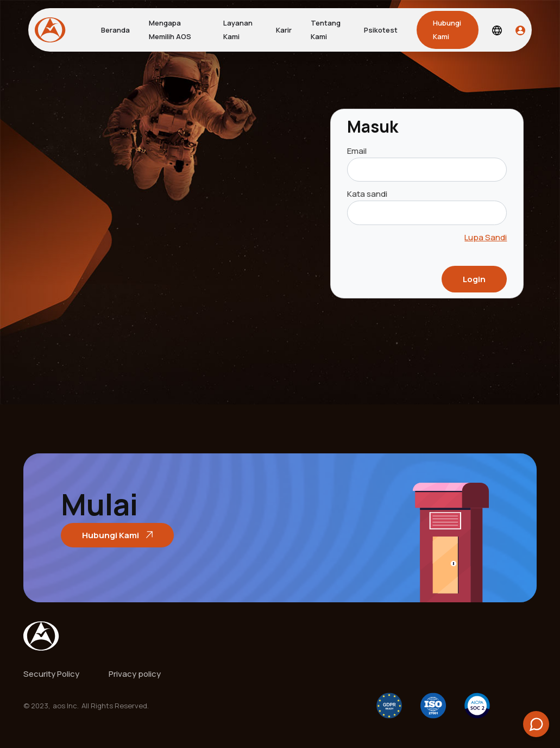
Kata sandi (367, 194)
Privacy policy (135, 674)
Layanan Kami (238, 30)
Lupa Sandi (486, 237)
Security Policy (51, 674)
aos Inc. (66, 706)
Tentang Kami (326, 30)
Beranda (115, 30)
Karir (284, 30)
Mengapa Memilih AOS (170, 30)
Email (357, 151)
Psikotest (381, 30)
